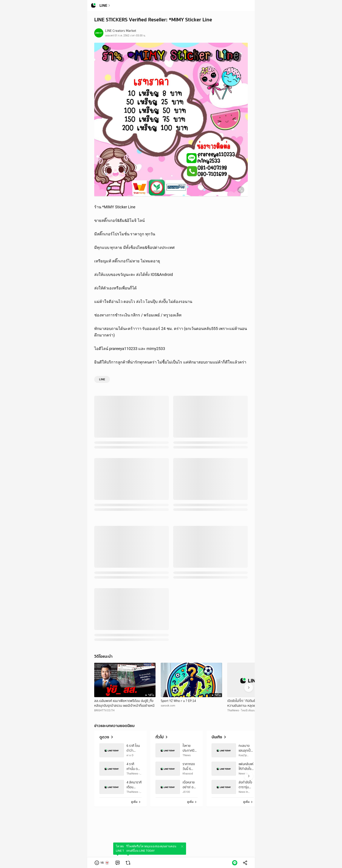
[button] (102, 863)
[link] (118, 863)
